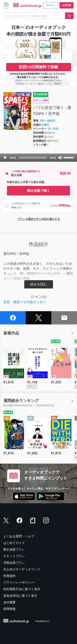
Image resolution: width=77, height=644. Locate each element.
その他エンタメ (34, 302)
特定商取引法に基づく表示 (22, 589)
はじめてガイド (14, 543)
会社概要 (9, 602)
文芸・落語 (11, 302)
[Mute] (60, 158)
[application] (38, 158)
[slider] (33, 158)
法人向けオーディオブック (22, 569)
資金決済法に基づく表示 (20, 596)
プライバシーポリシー (19, 583)
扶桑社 (46, 125)
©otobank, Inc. (43, 621)
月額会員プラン (14, 563)
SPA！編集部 (48, 121)
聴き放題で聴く (39, 191)
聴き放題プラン (14, 549)
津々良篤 (53, 129)
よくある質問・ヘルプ (19, 536)
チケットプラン (14, 556)
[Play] (5, 158)
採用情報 (9, 609)
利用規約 (9, 576)
